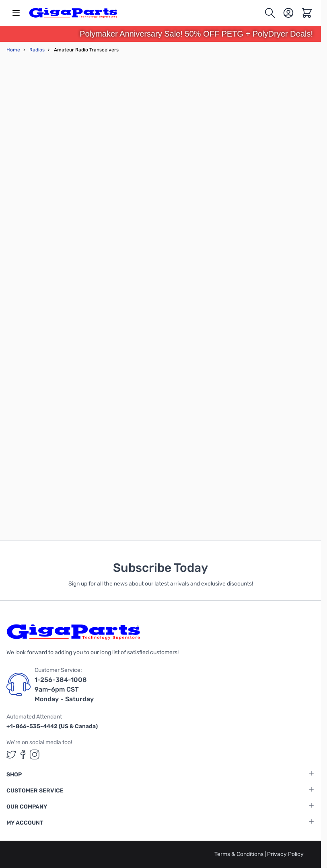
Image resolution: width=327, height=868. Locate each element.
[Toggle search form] (270, 13)
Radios (37, 50)
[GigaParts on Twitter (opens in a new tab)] (11, 754)
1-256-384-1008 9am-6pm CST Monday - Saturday (64, 689)
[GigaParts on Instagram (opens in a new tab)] (35, 754)
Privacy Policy (285, 854)
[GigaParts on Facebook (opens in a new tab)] (23, 754)
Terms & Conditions (240, 854)
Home (13, 50)
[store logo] (73, 13)
